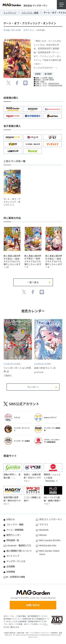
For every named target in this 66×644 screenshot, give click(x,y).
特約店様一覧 (13, 540)
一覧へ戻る (33, 282)
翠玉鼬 (6, 30)
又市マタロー (29, 30)
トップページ (10, 13)
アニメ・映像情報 (15, 530)
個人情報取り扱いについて (19, 551)
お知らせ (11, 519)
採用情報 (11, 572)
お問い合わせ (33, 605)
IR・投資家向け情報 (16, 577)
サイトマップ (13, 556)
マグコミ (44, 524)
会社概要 (11, 566)
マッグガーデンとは (16, 561)
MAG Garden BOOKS (50, 540)
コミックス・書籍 (30, 13)
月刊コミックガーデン (51, 519)
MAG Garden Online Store (49, 552)
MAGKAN (44, 530)
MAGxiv (43, 535)
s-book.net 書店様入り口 (19, 545)
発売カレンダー (14, 535)
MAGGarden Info (48, 545)
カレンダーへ (33, 387)
